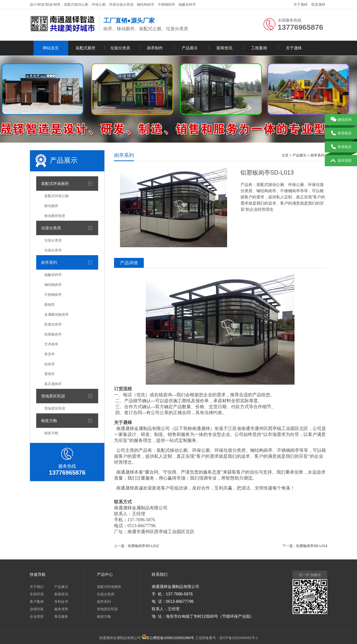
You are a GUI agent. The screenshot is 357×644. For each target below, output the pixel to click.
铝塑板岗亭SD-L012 (143, 546)
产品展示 (190, 48)
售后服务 (61, 616)
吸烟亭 (50, 305)
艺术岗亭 (51, 344)
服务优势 (61, 609)
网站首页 (51, 48)
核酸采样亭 (53, 275)
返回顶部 (341, 161)
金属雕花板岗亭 (57, 314)
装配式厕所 (86, 48)
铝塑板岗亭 (53, 334)
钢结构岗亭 (53, 285)
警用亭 (50, 374)
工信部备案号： (183, 638)
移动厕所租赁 (55, 216)
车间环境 (37, 594)
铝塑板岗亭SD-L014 (312, 546)
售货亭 (50, 354)
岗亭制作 (155, 48)
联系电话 (341, 133)
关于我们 (37, 587)
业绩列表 (37, 609)
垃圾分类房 (120, 48)
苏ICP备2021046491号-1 (239, 638)
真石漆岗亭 (53, 384)
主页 (285, 155)
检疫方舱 (49, 421)
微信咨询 (341, 120)
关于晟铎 (300, 4)
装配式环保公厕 (57, 196)
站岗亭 (50, 364)
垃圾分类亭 (53, 250)
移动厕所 (51, 206)
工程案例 (259, 48)
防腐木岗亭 (53, 324)
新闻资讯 (224, 48)
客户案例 (37, 602)
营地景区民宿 (53, 396)
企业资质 (37, 616)
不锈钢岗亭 (53, 295)
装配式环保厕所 (55, 184)
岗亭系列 (49, 262)
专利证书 (61, 602)
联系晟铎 (318, 4)
